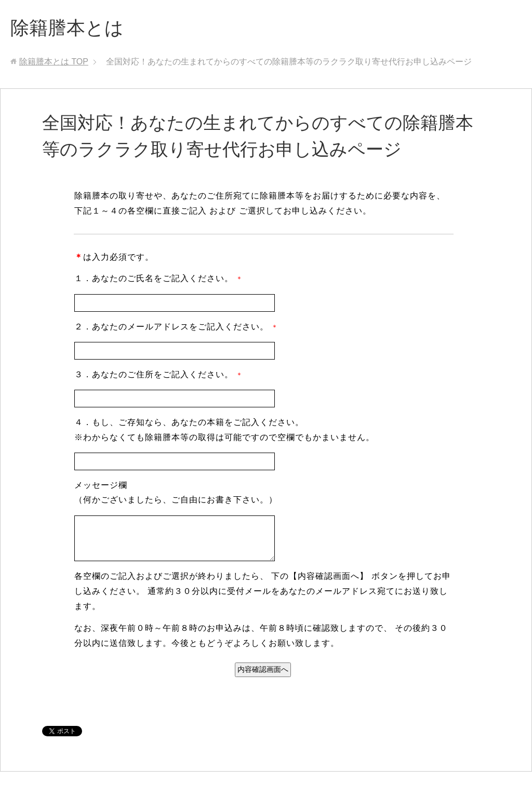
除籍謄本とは (67, 28)
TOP (54, 62)
